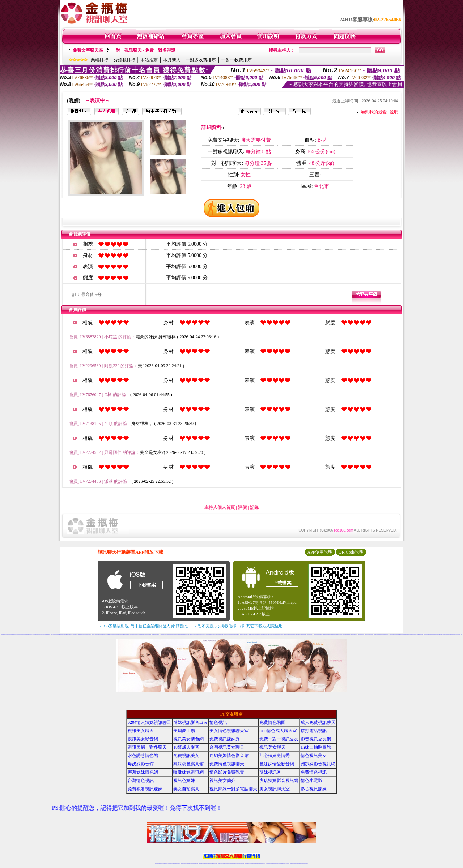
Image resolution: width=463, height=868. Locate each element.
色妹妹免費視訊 (219, 863)
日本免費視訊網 (425, 634)
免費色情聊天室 (220, 635)
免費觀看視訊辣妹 (302, 635)
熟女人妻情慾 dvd (250, 635)
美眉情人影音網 (215, 635)
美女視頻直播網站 (139, 635)
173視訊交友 (273, 635)
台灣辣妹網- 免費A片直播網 (84, 635)
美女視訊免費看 (239, 635)
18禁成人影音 (8, 634)
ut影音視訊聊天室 (89, 635)
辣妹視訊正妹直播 (246, 863)
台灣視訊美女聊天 (227, 747)
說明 (394, 112)
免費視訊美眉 (266, 635)
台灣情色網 (323, 635)
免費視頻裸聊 (202, 635)
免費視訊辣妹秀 (225, 739)
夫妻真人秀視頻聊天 (261, 863)
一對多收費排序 (201, 60)
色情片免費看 (197, 635)
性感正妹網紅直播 (240, 863)
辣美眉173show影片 (454, 634)
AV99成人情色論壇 (58, 635)
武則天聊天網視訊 (457, 634)
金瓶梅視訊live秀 (119, 635)
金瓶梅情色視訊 (176, 863)
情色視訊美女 (314, 756)
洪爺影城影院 (307, 635)
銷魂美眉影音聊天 (55, 635)
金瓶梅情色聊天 (14, 634)
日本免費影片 (211, 635)
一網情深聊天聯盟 (128, 635)
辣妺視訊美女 (307, 863)
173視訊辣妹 (269, 635)
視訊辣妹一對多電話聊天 (233, 789)
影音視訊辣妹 (350, 635)
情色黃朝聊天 (133, 635)
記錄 (254, 507)
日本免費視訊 (336, 635)
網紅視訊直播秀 (226, 863)
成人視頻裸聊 (255, 863)
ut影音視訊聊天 (301, 863)
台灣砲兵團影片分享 (264, 635)
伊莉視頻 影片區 (81, 635)
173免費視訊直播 (347, 635)
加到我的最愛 (374, 112)
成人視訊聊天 (449, 634)
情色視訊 (218, 722)
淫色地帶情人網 (111, 635)
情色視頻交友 (269, 863)
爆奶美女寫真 (70, 635)
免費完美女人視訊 (276, 635)
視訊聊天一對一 (153, 635)
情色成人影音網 (180, 635)
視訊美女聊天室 (291, 863)
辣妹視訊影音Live (190, 722)
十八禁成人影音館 (355, 635)
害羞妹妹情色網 (143, 772)
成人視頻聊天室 (116, 635)
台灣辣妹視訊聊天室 (407, 635)
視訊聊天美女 (171, 863)
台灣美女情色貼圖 (247, 635)
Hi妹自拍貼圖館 (316, 747)
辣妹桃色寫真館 (188, 764)
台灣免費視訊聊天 (231, 635)
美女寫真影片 (382, 635)
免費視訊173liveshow (415, 635)
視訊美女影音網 (143, 739)
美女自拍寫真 (186, 789)
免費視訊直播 (429, 634)
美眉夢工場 (184, 731)
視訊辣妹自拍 (195, 635)
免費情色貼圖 (391, 635)
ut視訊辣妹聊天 (206, 863)
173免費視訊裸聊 (67, 635)
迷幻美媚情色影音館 (229, 756)
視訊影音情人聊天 (199, 635)
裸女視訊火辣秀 (328, 635)
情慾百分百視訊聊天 (108, 635)
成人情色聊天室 (344, 635)
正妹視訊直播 (224, 863)
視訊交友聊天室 (213, 635)
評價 (242, 507)
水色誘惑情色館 (143, 756)
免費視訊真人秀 (183, 635)
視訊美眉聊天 (438, 634)
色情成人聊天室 (236, 635)
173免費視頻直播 (144, 635)
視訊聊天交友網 (299, 635)
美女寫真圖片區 (412, 635)
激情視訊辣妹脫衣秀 (432, 634)
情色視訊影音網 (271, 635)
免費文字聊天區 (88, 50)
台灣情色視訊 (141, 781)
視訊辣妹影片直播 (43, 635)
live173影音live (310, 635)
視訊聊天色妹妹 (200, 863)
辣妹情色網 (367, 635)
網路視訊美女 (334, 635)
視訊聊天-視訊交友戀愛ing (260, 635)
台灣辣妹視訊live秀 (189, 635)
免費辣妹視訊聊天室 (23, 634)
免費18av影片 (305, 635)
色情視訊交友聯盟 (114, 635)
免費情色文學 (326, 635)
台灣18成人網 (385, 635)
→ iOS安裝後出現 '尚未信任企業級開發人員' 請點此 (143, 626)
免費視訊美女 (186, 756)
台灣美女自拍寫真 (321, 635)
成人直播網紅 (229, 863)
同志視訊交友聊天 (125, 635)
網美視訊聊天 (283, 863)
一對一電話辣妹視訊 (419, 635)
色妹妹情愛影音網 (277, 764)
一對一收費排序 (237, 60)
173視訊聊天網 (342, 635)
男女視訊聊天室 (275, 789)
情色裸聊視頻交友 (277, 863)
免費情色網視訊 (159, 635)
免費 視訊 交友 (286, 635)
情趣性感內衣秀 (105, 635)
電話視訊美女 (241, 635)
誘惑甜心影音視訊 (435, 634)
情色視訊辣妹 (156, 863)
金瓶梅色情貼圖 (99, 635)
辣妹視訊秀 (270, 772)
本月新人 (172, 60)
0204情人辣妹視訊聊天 (149, 722)
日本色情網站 (136, 635)
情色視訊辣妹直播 (280, 863)
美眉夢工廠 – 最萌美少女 (283, 635)
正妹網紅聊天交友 (234, 863)
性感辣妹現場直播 (72, 635)
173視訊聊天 (225, 635)
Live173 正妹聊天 (249, 863)
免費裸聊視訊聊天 (331, 635)
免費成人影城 (451, 634)
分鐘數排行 (124, 60)
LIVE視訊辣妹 (161, 863)
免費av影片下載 (377, 635)
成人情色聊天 (315, 635)
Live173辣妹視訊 (231, 863)
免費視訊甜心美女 (102, 635)
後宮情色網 (53, 635)
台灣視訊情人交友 (205, 635)
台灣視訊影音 (410, 635)
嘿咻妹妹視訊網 (188, 772)
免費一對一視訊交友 (279, 739)
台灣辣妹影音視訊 (208, 635)
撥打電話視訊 (314, 731)
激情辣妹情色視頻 (275, 863)
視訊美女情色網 (188, 739)
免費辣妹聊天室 (369, 635)
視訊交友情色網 (17, 634)
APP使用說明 (320, 552)
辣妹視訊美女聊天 (131, 635)
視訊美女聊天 (5, 634)
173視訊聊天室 (216, 863)
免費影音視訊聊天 (400, 635)
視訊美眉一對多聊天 (147, 747)
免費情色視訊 (314, 772)
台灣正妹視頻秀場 (267, 863)
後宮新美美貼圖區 (178, 635)
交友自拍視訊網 (141, 635)
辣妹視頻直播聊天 (3, 634)
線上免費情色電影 (372, 635)
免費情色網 (460, 634)
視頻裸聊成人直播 (258, 863)
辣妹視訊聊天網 (150, 635)
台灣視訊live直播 (164, 863)
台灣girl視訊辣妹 (288, 863)
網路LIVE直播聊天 (441, 634)
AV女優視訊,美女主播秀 (11, 634)
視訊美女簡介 (222, 781)
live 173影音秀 (169, 863)
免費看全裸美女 (352, 635)
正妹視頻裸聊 (272, 863)
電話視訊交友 (91, 635)
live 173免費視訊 (304, 863)
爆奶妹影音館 (141, 764)
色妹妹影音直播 (318, 635)
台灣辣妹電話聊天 (38, 634)
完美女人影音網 (171, 635)
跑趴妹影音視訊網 (318, 764)
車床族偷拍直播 (61, 635)
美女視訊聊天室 (362, 635)
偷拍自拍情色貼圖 (64, 635)
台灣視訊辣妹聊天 (188, 863)
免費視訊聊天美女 (228, 635)
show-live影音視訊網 (358, 635)
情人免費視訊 (375, 635)
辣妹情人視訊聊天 (165, 635)
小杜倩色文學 (443, 634)
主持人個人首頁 (220, 507)
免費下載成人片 (78, 635)
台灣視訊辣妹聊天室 (35, 634)
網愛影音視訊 (29, 634)
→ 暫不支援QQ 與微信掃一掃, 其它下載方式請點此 (237, 626)
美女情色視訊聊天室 (229, 731)
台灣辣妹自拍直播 (192, 863)
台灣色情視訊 (218, 635)
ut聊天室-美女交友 (404, 635)
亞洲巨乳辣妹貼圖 (279, 635)
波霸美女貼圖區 (168, 635)
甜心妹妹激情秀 (275, 756)
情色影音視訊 (166, 863)
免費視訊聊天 (211, 863)
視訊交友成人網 (192, 635)
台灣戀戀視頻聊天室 (244, 635)
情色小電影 (311, 781)
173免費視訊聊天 (20, 634)
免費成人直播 (285, 863)
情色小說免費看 (387, 635)
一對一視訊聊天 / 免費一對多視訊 (143, 50)
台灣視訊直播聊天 (298, 863)
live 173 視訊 (394, 635)
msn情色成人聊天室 (278, 731)
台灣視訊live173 (46, 635)
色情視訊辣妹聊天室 (289, 635)
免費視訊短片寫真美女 (293, 635)
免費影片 (389, 635)
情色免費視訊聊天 (365, 635)
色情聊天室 (398, 635)
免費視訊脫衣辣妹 (186, 635)
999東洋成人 (175, 635)
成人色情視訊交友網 (147, 635)
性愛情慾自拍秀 (122, 635)
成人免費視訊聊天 (318, 722)
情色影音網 (427, 634)
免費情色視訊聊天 (227, 764)
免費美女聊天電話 (162, 635)
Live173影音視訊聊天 (203, 863)
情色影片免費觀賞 (227, 772)
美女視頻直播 (396, 635)
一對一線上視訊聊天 (339, 635)
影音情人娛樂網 (94, 635)
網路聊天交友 (234, 635)
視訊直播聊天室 (96, 635)
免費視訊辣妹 (174, 863)
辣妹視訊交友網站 (256, 635)
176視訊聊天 (221, 863)
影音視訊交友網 (316, 739)
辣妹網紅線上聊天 (243, 863)
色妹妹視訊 (173, 635)
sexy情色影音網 (446, 634)
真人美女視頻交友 (264, 863)
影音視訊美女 (293, 863)
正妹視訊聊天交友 (186, 863)
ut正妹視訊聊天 (214, 863)
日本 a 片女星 (253, 635)
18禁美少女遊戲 (75, 635)
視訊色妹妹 (184, 781)
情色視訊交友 (296, 863)
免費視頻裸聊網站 (252, 863)
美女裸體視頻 (223, 635)
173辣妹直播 (237, 863)
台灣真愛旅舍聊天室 (156, 635)
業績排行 (99, 60)
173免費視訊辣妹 (296, 635)
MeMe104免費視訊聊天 (50, 635)
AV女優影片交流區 (313, 635)
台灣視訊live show (26, 634)
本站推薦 (149, 60)
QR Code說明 (351, 552)
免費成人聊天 (380, 635)
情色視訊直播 (158, 863)
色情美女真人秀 (32, 634)
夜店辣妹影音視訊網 (279, 781)
